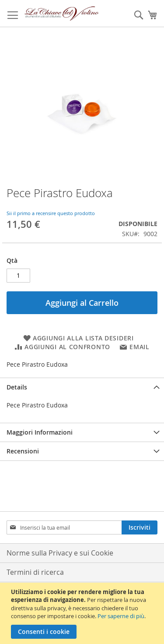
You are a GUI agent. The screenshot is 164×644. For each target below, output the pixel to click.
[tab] (82, 387)
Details (17, 387)
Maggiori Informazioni (40, 432)
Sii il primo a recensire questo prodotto (51, 213)
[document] (83, 613)
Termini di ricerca (35, 572)
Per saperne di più (121, 616)
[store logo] (62, 14)
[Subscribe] (140, 527)
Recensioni (23, 451)
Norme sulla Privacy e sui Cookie (60, 553)
